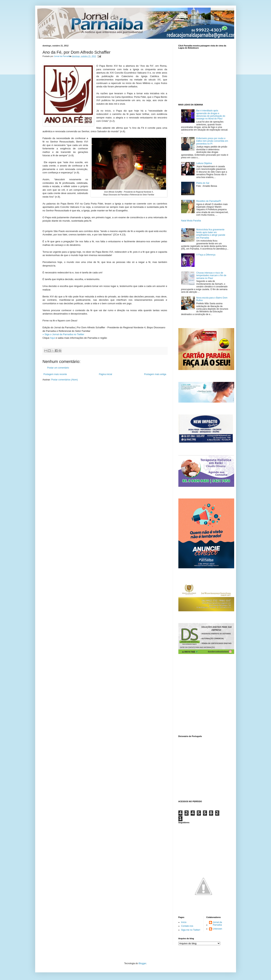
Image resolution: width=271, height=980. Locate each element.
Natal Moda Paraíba (191, 221)
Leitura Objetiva (204, 163)
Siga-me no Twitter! (191, 930)
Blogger (142, 963)
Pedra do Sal (203, 183)
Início (184, 922)
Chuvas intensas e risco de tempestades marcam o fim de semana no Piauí (211, 275)
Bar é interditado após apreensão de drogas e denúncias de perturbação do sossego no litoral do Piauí (211, 115)
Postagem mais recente (55, 374)
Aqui (52, 338)
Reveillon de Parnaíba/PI (209, 201)
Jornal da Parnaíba (217, 924)
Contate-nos (187, 926)
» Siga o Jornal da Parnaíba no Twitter (63, 334)
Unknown (217, 929)
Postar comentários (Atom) (64, 380)
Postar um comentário (58, 368)
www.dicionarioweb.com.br (203, 768)
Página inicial (106, 374)
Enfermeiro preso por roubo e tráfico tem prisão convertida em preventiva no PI (212, 141)
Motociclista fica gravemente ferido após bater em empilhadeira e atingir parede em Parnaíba (211, 234)
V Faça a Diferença (206, 255)
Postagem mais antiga (155, 374)
